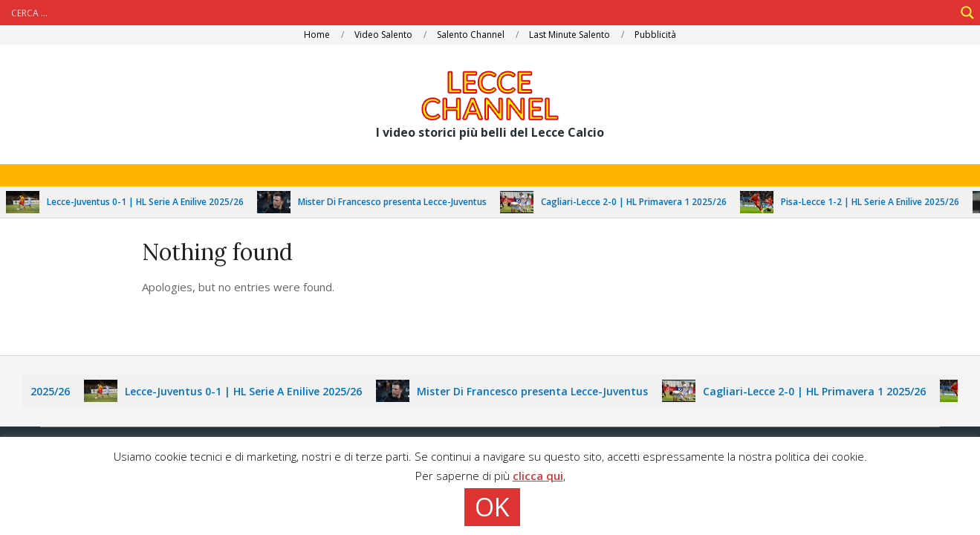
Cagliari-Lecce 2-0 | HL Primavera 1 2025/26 (638, 202)
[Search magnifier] (967, 13)
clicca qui (538, 476)
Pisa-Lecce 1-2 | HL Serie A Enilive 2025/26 (874, 202)
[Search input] (481, 13)
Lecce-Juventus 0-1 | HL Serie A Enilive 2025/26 (150, 202)
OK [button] (492, 507)
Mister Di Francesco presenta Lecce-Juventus (397, 202)
